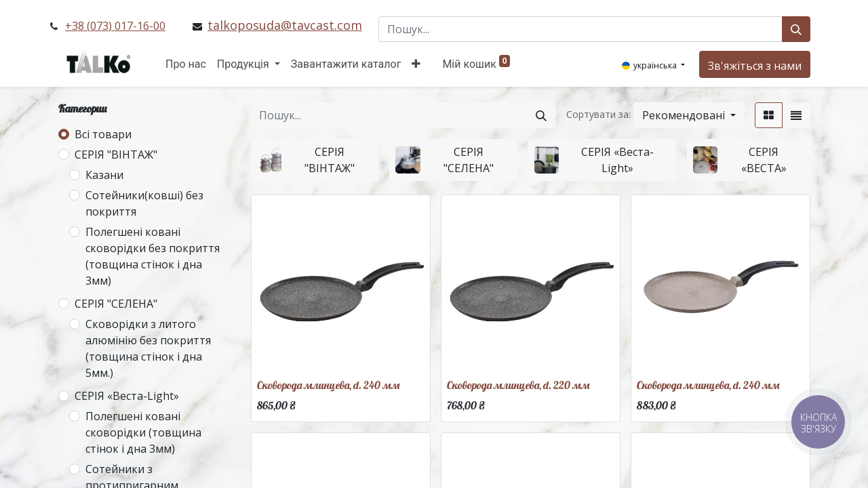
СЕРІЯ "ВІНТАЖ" (116, 155)
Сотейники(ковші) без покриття (144, 203)
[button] (416, 64)
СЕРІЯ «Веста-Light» (127, 396)
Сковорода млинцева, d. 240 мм (328, 385)
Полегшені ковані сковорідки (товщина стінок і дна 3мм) (143, 432)
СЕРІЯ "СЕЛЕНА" (116, 304)
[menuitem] (186, 64)
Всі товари (103, 134)
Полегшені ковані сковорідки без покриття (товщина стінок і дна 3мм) (153, 256)
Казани (104, 175)
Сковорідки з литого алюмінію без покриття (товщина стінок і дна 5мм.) (148, 348)
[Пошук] (796, 29)
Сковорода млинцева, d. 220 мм (518, 385)
